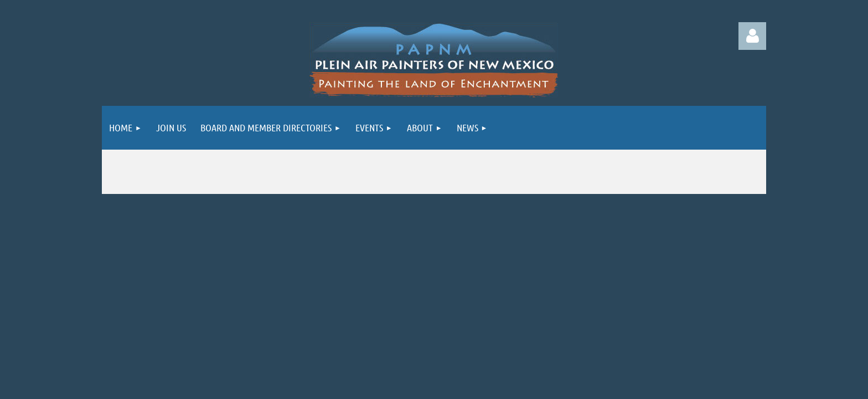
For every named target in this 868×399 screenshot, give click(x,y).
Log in (752, 36)
